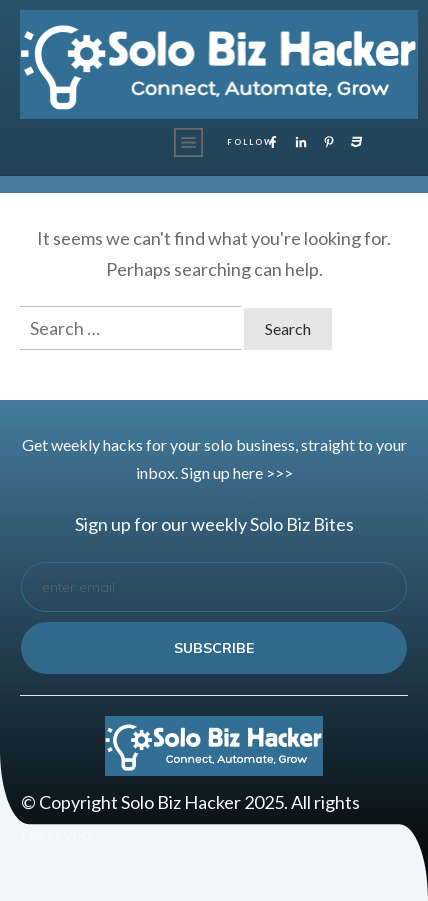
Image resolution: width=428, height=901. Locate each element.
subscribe (214, 648)
